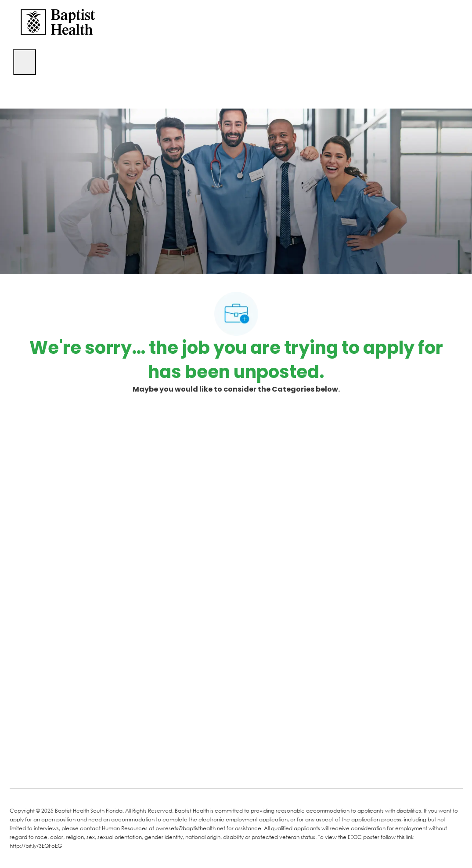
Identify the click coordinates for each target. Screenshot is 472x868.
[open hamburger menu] (25, 62)
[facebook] (19, 768)
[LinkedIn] (50, 769)
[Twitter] (85, 769)
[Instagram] (120, 769)
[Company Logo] (58, 21)
